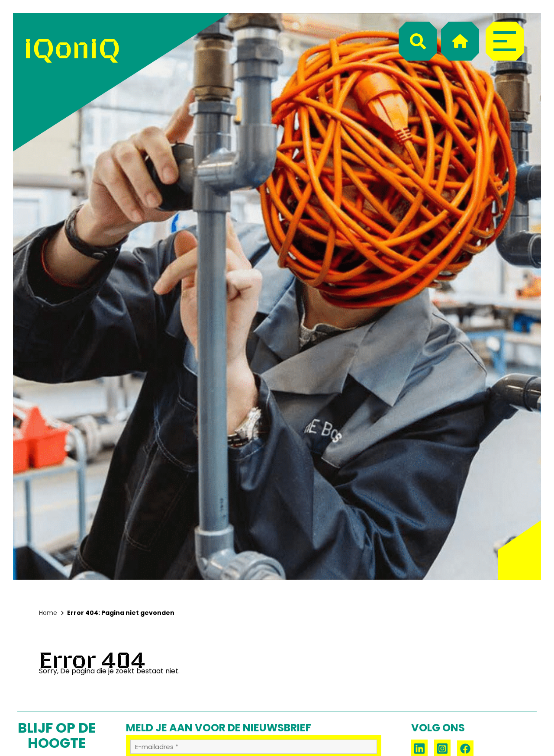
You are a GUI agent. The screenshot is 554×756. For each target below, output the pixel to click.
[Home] (460, 41)
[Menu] (505, 41)
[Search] (418, 41)
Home (48, 613)
